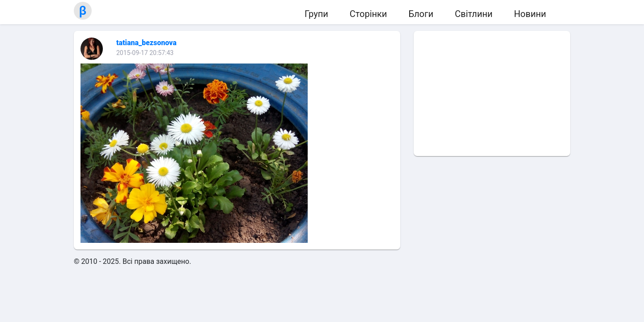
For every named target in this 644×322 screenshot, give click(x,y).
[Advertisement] (492, 93)
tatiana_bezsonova (146, 43)
